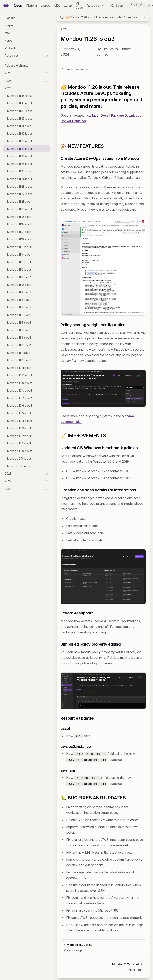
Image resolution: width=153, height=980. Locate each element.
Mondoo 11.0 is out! (19, 360)
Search (127, 6)
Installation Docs (97, 115)
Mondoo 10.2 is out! (19, 436)
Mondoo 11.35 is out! (20, 96)
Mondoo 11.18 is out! (19, 224)
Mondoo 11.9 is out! (19, 292)
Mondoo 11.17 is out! (19, 232)
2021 (27, 489)
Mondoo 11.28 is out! (20, 149)
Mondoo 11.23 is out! (20, 186)
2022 (27, 481)
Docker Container (73, 121)
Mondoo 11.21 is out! (19, 202)
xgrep (68, 5)
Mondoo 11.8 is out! (19, 300)
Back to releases (74, 69)
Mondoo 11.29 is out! (20, 141)
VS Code (11, 48)
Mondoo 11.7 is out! (19, 307)
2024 (27, 88)
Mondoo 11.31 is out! (19, 126)
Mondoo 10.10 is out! (20, 375)
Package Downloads (126, 115)
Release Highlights (17, 66)
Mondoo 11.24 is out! (20, 179)
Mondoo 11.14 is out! (19, 254)
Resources (96, 5)
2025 (27, 81)
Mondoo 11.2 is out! (19, 345)
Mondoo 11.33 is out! (20, 111)
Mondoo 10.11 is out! (19, 368)
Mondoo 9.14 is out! (19, 458)
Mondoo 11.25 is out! (20, 171)
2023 (27, 474)
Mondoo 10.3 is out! (19, 428)
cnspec (46, 5)
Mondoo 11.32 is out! (20, 118)
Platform (32, 5)
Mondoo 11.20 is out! (20, 209)
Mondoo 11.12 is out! (19, 270)
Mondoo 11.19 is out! (19, 217)
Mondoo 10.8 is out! (19, 390)
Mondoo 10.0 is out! (19, 451)
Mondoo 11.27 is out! (20, 156)
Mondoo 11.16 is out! (19, 239)
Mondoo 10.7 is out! (19, 398)
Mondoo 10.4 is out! (19, 421)
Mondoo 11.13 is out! (19, 262)
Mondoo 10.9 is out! (19, 383)
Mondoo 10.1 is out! (19, 443)
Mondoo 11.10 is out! (19, 285)
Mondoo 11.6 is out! (19, 315)
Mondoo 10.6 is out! (19, 406)
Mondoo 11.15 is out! (19, 247)
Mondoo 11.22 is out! (20, 194)
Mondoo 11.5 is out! (19, 322)
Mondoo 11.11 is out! (19, 277)
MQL (57, 5)
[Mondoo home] (6, 6)
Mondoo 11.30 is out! (20, 134)
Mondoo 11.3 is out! (19, 338)
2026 (27, 73)
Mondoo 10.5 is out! (19, 413)
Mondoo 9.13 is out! (19, 466)
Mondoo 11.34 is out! (20, 103)
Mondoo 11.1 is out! (19, 353)
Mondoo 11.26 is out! (20, 164)
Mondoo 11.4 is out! (19, 330)
